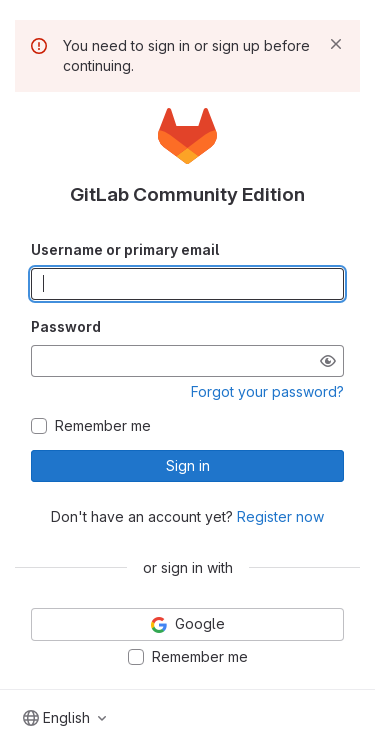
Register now (280, 516)
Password (66, 326)
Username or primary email (125, 249)
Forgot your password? (267, 391)
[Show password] (328, 361)
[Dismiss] (336, 44)
